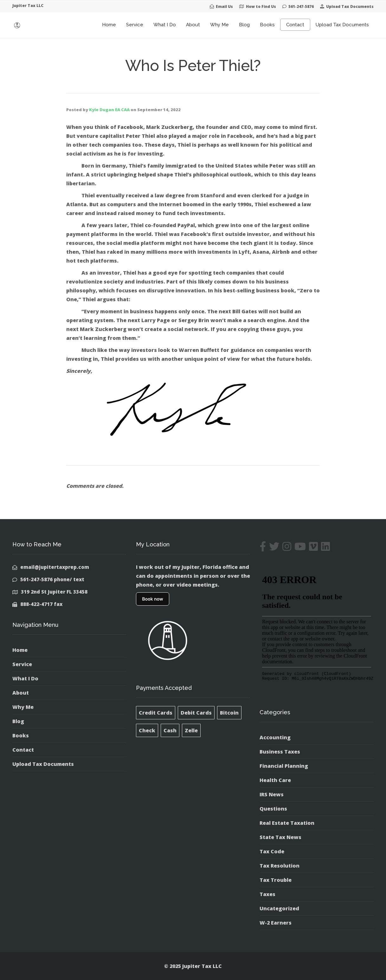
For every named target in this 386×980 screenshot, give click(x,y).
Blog (244, 25)
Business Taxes (280, 752)
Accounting (275, 737)
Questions (273, 809)
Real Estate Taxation (287, 823)
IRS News (272, 794)
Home (109, 25)
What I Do (165, 25)
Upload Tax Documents (342, 25)
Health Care (275, 780)
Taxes (267, 894)
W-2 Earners (276, 923)
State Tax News (280, 837)
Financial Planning (284, 766)
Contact (295, 25)
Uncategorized (279, 908)
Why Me (219, 25)
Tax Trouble (276, 880)
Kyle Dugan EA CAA (109, 110)
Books (267, 25)
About (193, 25)
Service (135, 25)
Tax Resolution (280, 866)
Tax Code (272, 851)
